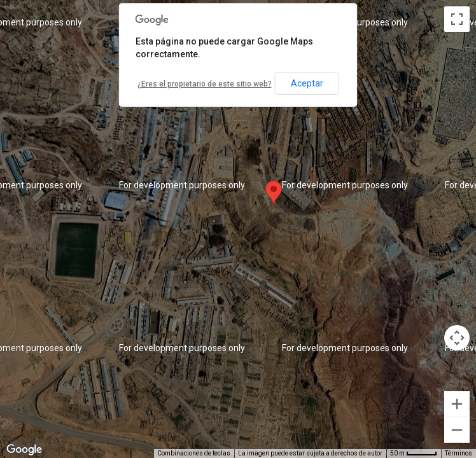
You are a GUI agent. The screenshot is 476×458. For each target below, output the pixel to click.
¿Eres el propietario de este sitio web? (205, 84)
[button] (274, 192)
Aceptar (307, 83)
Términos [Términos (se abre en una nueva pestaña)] (458, 453)
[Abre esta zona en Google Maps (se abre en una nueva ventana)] (24, 450)
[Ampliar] (457, 404)
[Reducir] (457, 430)
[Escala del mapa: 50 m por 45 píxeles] (414, 454)
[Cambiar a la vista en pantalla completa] (457, 19)
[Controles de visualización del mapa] (457, 338)
